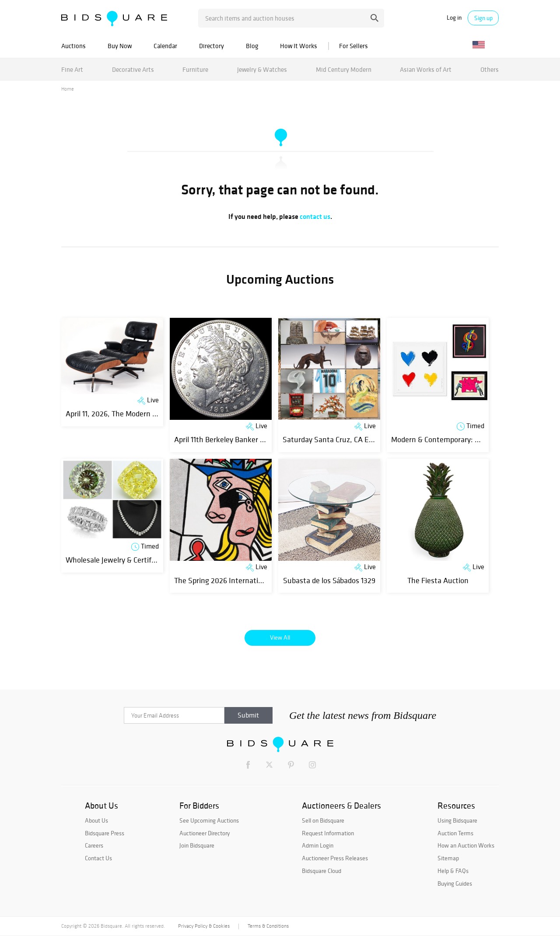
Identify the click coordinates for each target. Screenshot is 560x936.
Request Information (328, 833)
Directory (212, 46)
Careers (94, 845)
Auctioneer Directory (205, 833)
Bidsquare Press (105, 833)
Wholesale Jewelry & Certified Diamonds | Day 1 (142, 560)
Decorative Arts (133, 69)
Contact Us (98, 858)
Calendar (165, 46)
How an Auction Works (466, 845)
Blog (252, 46)
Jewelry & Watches (262, 69)
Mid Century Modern (344, 69)
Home (68, 89)
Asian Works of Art (426, 69)
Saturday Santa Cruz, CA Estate (334, 439)
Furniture (195, 69)
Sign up (483, 18)
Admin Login (318, 845)
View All (280, 637)
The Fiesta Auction (438, 580)
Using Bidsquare (457, 820)
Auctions (73, 46)
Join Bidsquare (197, 845)
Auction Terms (455, 833)
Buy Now (120, 46)
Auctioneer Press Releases (335, 858)
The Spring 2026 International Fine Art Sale (245, 580)
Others (490, 69)
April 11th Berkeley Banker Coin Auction (238, 439)
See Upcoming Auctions (209, 820)
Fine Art (72, 69)
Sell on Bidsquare (323, 820)
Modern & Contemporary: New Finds (450, 439)
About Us (96, 820)
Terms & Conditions (268, 926)
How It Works (299, 46)
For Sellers (353, 46)
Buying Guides (455, 883)
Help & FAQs (453, 871)
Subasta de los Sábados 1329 (329, 580)
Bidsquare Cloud (322, 871)
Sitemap (448, 858)
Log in (454, 18)
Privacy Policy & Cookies (204, 926)
